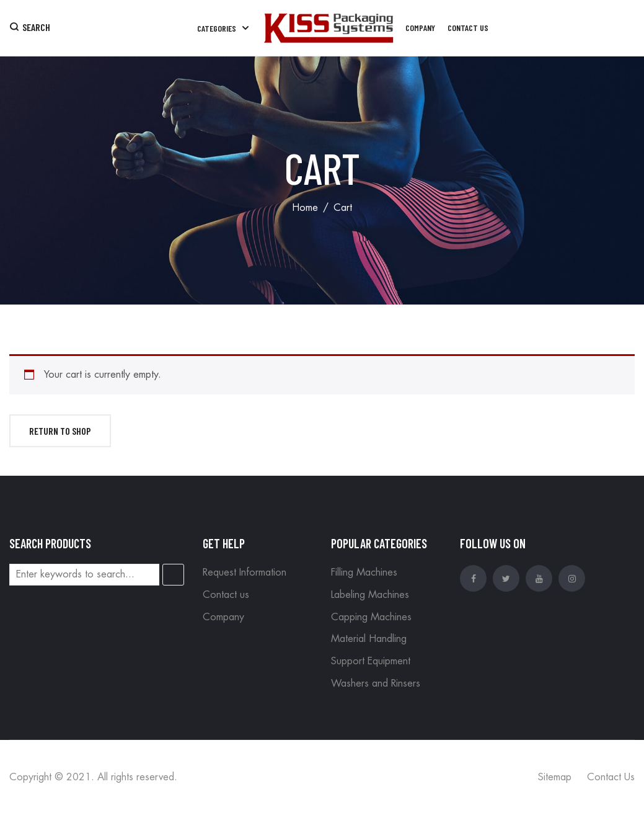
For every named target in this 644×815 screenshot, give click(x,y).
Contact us (226, 595)
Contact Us (611, 777)
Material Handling (369, 639)
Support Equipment (371, 661)
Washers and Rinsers (376, 684)
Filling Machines (364, 572)
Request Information (245, 572)
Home (305, 208)
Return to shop (60, 431)
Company (223, 617)
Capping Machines (371, 617)
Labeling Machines (370, 595)
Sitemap (555, 777)
